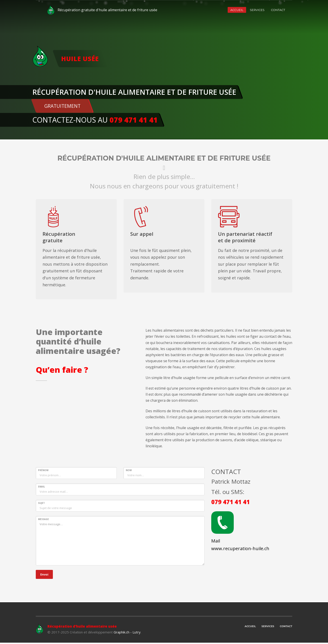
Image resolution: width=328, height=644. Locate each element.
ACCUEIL (237, 10)
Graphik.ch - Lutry (127, 632)
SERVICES (257, 10)
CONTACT (278, 10)
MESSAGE (43, 519)
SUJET (41, 503)
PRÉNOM (43, 470)
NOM (129, 470)
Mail (216, 541)
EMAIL (42, 487)
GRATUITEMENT (62, 106)
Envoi (44, 574)
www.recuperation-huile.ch (240, 548)
